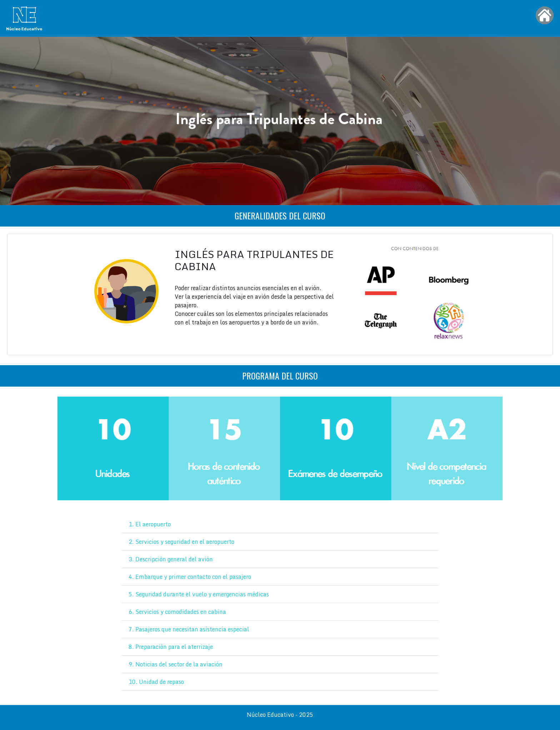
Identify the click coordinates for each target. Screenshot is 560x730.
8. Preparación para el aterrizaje (171, 647)
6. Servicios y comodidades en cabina (177, 612)
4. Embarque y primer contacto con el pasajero (190, 577)
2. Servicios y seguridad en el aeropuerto (181, 542)
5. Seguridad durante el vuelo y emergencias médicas (199, 594)
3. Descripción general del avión (171, 559)
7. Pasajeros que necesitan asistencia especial (189, 629)
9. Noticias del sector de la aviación (176, 664)
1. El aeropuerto (150, 524)
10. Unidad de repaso (156, 682)
